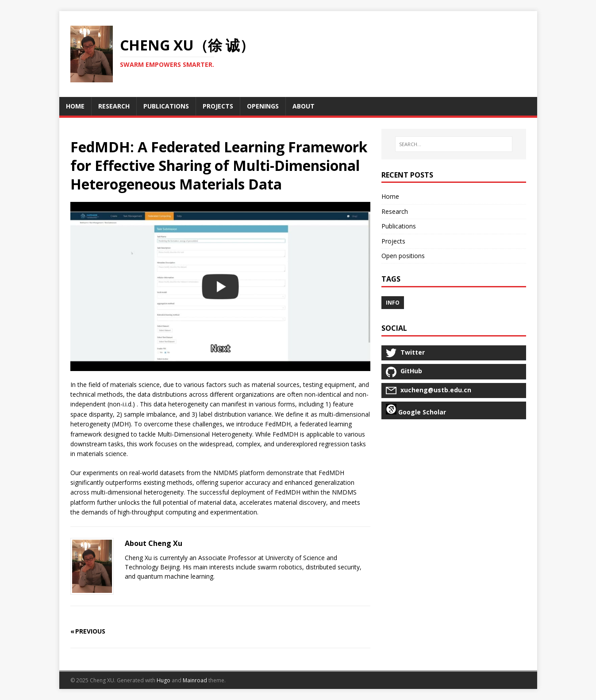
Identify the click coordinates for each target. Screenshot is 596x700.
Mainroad (195, 680)
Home (390, 196)
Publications (399, 226)
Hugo (163, 680)
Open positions (403, 256)
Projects (393, 241)
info (393, 303)
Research (395, 211)
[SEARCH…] (454, 144)
